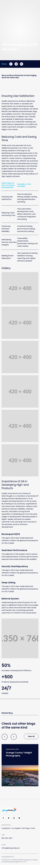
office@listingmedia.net (11, 848)
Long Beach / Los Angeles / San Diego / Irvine (18, 828)
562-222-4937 (7, 838)
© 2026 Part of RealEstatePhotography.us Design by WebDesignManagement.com (20, 861)
